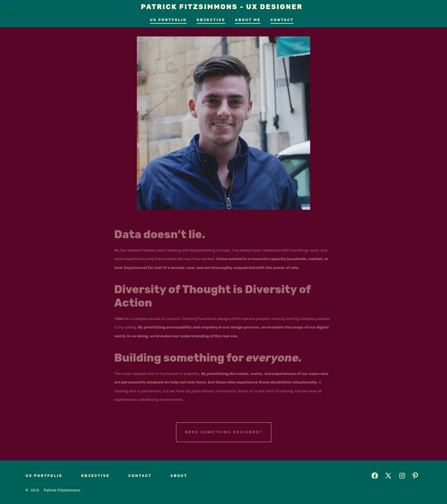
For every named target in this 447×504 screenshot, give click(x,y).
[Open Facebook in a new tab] (375, 476)
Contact (282, 20)
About (179, 476)
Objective (211, 20)
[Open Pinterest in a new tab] (415, 476)
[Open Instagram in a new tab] (402, 476)
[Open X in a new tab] (388, 476)
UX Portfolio (168, 20)
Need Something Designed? (224, 432)
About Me (248, 20)
